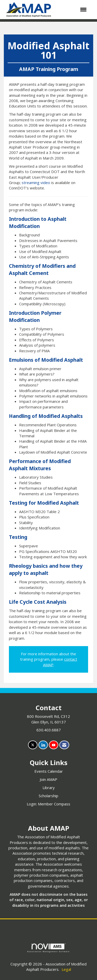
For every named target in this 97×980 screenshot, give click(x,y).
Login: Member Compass (48, 804)
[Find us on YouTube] (54, 745)
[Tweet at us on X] (33, 745)
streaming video (36, 183)
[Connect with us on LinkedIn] (43, 745)
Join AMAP (48, 779)
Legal (66, 969)
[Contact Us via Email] (64, 745)
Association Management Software (48, 948)
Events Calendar (49, 771)
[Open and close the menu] (73, 10)
